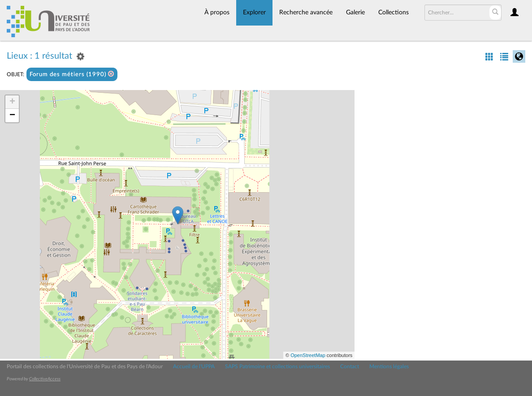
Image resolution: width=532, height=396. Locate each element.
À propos (217, 13)
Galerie (355, 13)
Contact (350, 366)
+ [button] (12, 102)
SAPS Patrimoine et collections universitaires (277, 366)
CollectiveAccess (45, 379)
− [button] (12, 116)
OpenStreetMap (308, 355)
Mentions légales (389, 366)
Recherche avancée (306, 13)
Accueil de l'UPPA (194, 366)
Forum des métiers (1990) (72, 74)
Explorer (254, 13)
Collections (394, 13)
